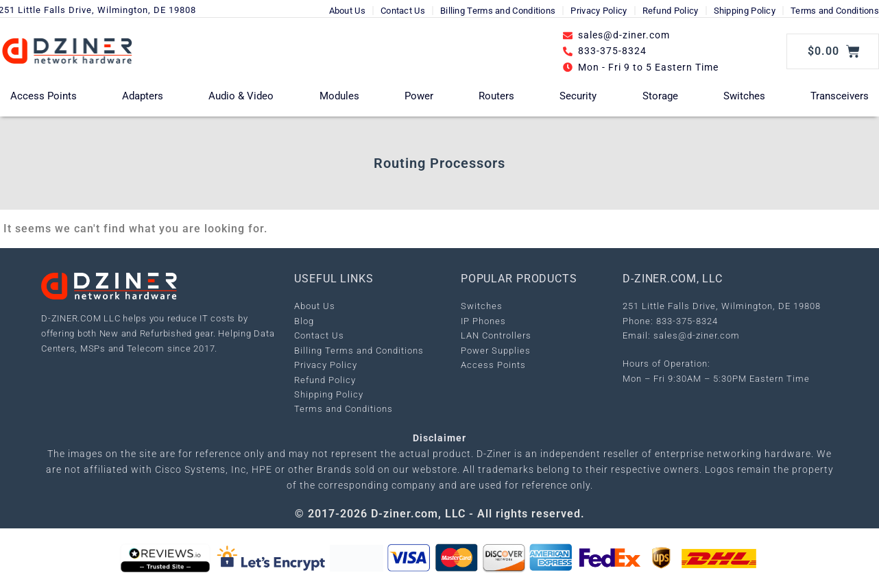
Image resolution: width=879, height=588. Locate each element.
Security (578, 96)
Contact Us (403, 11)
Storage (660, 96)
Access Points (44, 96)
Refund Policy (671, 11)
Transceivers (840, 96)
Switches (744, 96)
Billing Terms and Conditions (498, 11)
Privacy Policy (599, 11)
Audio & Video (241, 96)
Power (419, 96)
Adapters (143, 96)
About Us (347, 11)
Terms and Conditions (835, 11)
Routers (496, 96)
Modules (339, 96)
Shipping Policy (745, 11)
